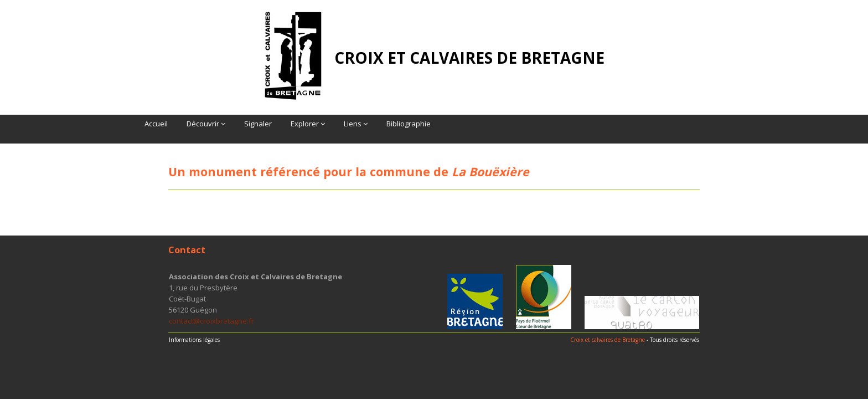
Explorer (308, 124)
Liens (356, 124)
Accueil (156, 124)
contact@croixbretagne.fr (211, 321)
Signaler (258, 124)
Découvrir (206, 124)
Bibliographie (409, 124)
